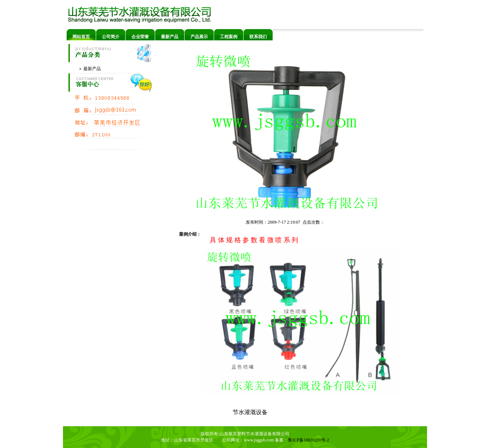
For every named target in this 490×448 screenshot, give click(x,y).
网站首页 (81, 37)
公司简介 (111, 37)
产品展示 (199, 37)
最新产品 (170, 37)
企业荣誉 (140, 37)
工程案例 (229, 37)
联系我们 (258, 37)
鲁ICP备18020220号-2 (309, 440)
